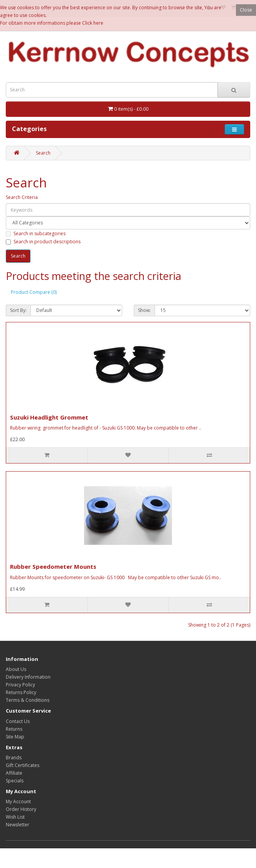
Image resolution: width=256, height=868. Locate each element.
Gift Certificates (23, 765)
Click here (93, 23)
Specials (15, 781)
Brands (14, 758)
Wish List (15, 817)
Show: (144, 310)
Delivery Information (28, 677)
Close (246, 10)
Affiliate (14, 773)
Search (43, 153)
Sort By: (18, 310)
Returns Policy (21, 692)
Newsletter (18, 825)
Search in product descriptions (43, 242)
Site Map (15, 737)
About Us (16, 669)
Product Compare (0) (34, 292)
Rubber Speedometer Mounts (53, 566)
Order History (21, 809)
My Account (18, 801)
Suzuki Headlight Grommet (49, 417)
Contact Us (18, 721)
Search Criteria (22, 197)
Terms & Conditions (28, 700)
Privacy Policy (20, 685)
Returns (14, 729)
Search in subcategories (36, 233)
